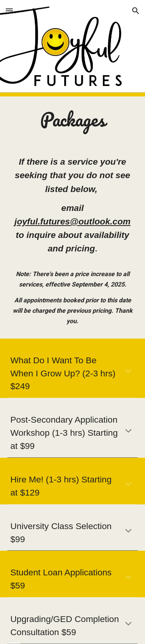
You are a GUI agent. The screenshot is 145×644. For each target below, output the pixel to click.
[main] (73, 120)
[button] (9, 11)
